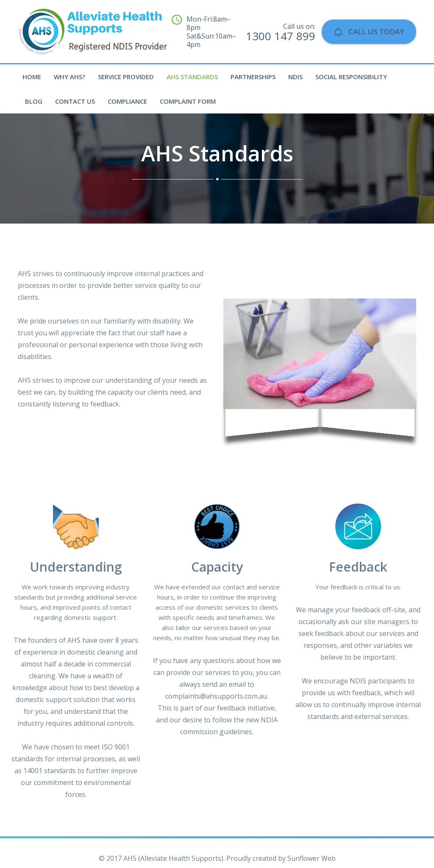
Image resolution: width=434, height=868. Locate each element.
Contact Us (75, 101)
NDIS (295, 77)
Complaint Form (188, 101)
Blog (34, 101)
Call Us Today (369, 32)
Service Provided (126, 77)
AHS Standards (192, 77)
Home (32, 77)
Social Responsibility (351, 77)
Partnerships (253, 77)
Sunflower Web (312, 858)
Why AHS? (70, 77)
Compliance (127, 101)
